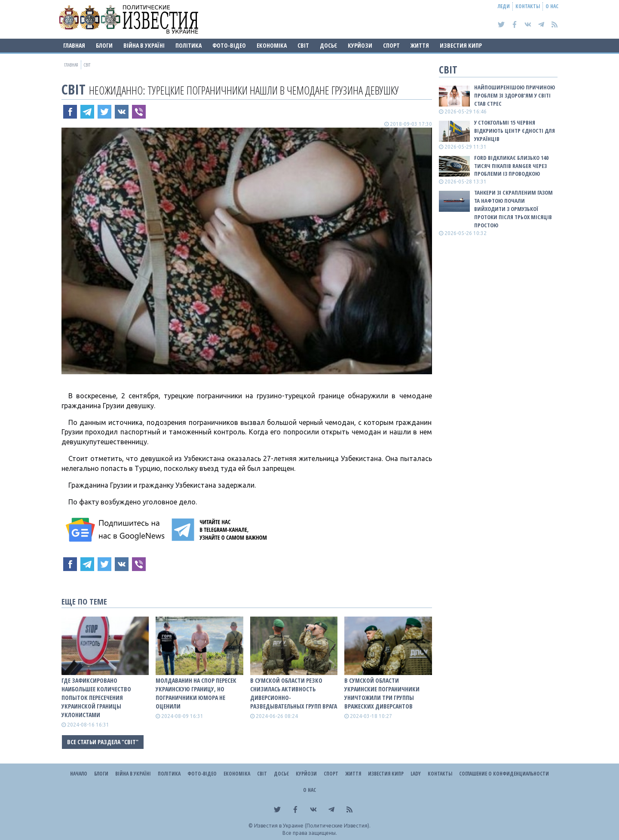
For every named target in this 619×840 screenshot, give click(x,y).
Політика (188, 45)
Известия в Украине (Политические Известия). (312, 826)
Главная (74, 45)
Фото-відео (229, 45)
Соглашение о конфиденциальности (504, 774)
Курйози (360, 45)
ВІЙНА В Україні (144, 45)
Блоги (104, 45)
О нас (552, 6)
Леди (504, 6)
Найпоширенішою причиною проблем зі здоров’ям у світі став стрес (515, 95)
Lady (416, 774)
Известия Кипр (461, 45)
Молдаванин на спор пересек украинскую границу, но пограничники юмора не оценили (196, 693)
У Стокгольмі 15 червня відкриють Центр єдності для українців (515, 131)
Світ (303, 45)
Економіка (272, 45)
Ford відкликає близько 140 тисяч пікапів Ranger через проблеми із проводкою (511, 166)
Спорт (391, 45)
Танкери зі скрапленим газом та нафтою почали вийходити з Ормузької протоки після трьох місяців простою (513, 209)
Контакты (528, 6)
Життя (420, 45)
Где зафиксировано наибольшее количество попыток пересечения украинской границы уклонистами (96, 698)
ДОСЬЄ (328, 45)
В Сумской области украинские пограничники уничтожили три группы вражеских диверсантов (382, 693)
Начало (79, 774)
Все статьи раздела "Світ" (103, 742)
